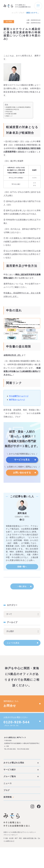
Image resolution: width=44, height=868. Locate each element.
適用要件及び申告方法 (13, 109)
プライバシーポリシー (11, 838)
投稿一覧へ (22, 567)
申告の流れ (9, 112)
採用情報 (9, 800)
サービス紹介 (21, 773)
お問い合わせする (22, 473)
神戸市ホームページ (17, 400)
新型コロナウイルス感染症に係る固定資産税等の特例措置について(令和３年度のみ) (33, 13)
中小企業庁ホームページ (19, 396)
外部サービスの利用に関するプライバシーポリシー (20, 835)
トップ (14, 13)
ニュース (8, 786)
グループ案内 (21, 780)
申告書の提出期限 (11, 114)
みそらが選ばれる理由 (21, 766)
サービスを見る (22, 460)
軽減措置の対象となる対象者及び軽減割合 (18, 107)
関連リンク (9, 116)
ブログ (22, 13)
